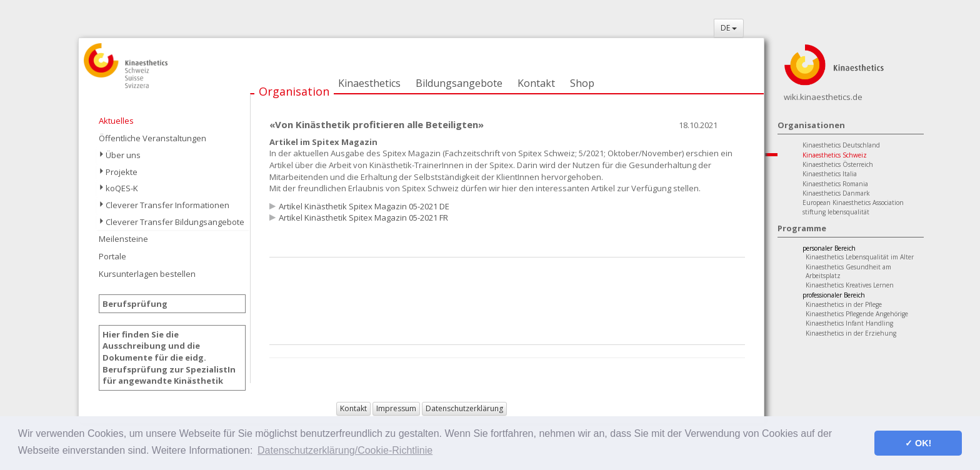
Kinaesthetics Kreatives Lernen (850, 285)
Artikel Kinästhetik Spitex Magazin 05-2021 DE (364, 206)
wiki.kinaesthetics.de (823, 97)
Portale (112, 256)
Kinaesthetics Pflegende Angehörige (857, 314)
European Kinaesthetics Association (853, 202)
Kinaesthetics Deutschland (841, 145)
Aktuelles (116, 121)
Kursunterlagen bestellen (147, 274)
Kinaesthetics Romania (835, 184)
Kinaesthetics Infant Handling (849, 323)
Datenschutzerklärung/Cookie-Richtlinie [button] (345, 450)
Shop (582, 83)
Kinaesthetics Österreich (838, 164)
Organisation (294, 91)
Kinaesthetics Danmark (836, 193)
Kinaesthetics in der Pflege (844, 304)
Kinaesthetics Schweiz (835, 155)
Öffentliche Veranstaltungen (152, 138)
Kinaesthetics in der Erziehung (851, 333)
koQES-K (122, 188)
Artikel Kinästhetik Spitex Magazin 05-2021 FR (363, 217)
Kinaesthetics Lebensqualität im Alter (860, 257)
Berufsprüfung (135, 304)
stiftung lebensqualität (836, 212)
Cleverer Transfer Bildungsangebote (175, 222)
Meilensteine (123, 239)
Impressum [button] (396, 408)
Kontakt (536, 83)
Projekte (122, 172)
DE (729, 28)
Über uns (123, 155)
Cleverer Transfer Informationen (167, 205)
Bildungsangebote (459, 83)
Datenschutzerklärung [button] (464, 408)
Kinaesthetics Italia (830, 174)
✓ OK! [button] (918, 443)
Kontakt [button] (353, 408)
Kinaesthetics (369, 83)
